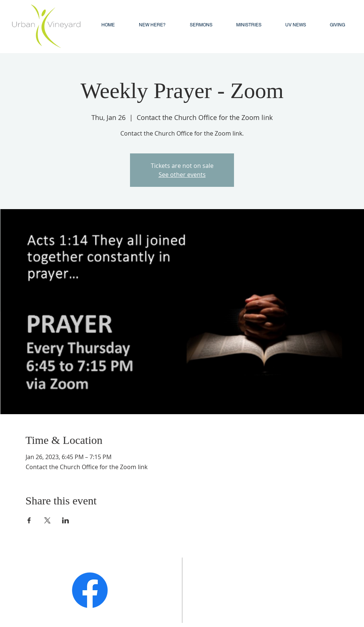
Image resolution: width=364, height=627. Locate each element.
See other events (182, 175)
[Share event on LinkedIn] (66, 520)
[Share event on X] (47, 520)
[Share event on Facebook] (29, 520)
